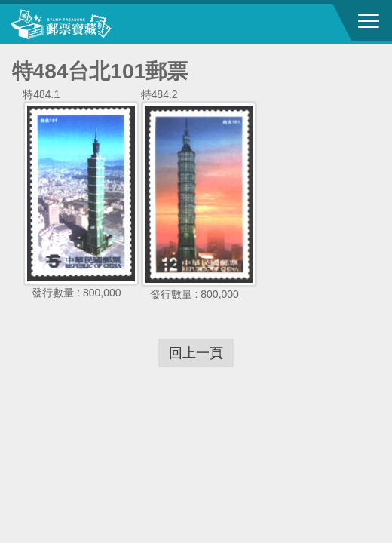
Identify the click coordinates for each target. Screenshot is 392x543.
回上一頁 (196, 353)
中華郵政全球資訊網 (94, 24)
